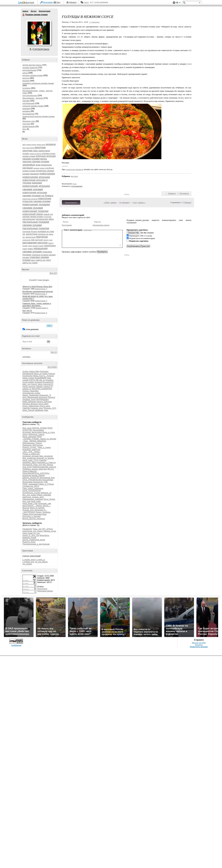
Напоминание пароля (101, 225)
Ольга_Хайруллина (31, 406)
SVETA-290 (34, 380)
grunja (25, 382)
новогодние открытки (30, 199)
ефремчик (39, 410)
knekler (31, 382)
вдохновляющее (30, 70)
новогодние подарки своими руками (36, 206)
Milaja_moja (38, 376)
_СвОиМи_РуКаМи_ (31, 439)
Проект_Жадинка (43, 512)
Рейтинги (73, 2)
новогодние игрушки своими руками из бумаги (38, 194)
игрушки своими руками (33, 76)
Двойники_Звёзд (30, 463)
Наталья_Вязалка (30, 404)
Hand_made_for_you (31, 533)
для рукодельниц (30, 96)
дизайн (26, 154)
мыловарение (28, 114)
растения (39, 240)
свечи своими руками (36, 246)
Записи (25, 11)
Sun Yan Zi (27, 311)
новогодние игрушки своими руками (36, 188)
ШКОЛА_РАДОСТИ (31, 478)
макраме (26, 109)
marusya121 (48, 384)
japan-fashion (28, 506)
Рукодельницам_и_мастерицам (36, 544)
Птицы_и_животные (31, 454)
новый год (48, 214)
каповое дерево (39, 168)
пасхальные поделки (36, 228)
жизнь (44, 159)
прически (42, 237)
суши (25, 249)
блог (24, 129)
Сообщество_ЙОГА (31, 486)
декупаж (40, 147)
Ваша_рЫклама (29, 437)
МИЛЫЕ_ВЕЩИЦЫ (38, 441)
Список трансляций (32, 556)
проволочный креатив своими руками (39, 116)
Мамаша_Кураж (29, 538)
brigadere (49, 380)
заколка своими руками (36, 162)
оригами (26, 101)
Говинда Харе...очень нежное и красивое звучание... (37, 305)
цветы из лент (44, 260)
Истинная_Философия (32, 432)
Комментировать (71, 202)
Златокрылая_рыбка (31, 393)
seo (24, 144)
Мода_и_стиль (49, 432)
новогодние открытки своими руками (37, 200)
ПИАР (39, 437)
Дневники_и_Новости (46, 463)
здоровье (29, 165)
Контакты (199, 645)
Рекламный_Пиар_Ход (32, 465)
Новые (188, 202)
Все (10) (53, 273)
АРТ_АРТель (47, 529)
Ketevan (52, 374)
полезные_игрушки (31, 456)
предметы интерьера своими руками (38, 83)
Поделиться (184, 193)
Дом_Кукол (27, 467)
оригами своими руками (33, 217)
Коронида (43, 397)
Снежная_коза (36, 408)
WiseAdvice (45, 535)
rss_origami (27, 564)
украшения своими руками (35, 250)
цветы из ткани (30, 263)
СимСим (26, 408)
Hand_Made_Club (30, 504)
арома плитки (31, 145)
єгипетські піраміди (75, 169)
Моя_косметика (29, 458)
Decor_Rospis (49, 499)
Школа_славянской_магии (34, 540)
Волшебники (48, 480)
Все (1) (54, 352)
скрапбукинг (50, 246)
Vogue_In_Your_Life (31, 535)
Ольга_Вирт (43, 404)
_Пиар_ (26, 441)
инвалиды (47, 165)
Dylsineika (44, 372)
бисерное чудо (29, 121)
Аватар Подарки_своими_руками (39, 33)
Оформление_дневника (33, 499)
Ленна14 (51, 397)
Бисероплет (38, 482)
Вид (178, 3)
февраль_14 (46, 493)
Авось (86, 2)
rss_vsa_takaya (41, 562)
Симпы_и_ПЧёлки (46, 484)
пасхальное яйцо (45, 219)
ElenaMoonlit (28, 374)
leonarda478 (48, 382)
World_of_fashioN (37, 508)
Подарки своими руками (24, 15)
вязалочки (27, 476)
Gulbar (45, 374)
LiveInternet (27, 3)
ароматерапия (29, 127)
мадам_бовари (38, 476)
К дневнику (125, 202)
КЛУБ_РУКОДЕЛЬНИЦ (32, 480)
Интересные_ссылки (31, 493)
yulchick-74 (48, 387)
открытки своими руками (33, 106)
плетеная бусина (30, 232)
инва (38, 165)
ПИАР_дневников (30, 484)
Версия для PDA (199, 643)
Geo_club (26, 501)
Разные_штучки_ (30, 447)
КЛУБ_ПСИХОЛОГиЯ (32, 491)
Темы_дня (37, 529)
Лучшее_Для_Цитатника (33, 510)
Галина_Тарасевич (31, 391)
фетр (33, 260)
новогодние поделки (35, 211)
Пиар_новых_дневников (33, 488)
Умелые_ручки (50, 531)
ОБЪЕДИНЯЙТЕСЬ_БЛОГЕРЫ (36, 473)
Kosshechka (28, 376)
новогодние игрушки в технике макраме (35, 181)
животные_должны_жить (33, 497)
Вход (58, 2)
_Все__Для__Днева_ (32, 452)
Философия (28, 482)
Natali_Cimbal (28, 378)
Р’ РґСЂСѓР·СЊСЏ (41, 49)
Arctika (25, 372)
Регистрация (48, 2)
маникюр (34, 174)
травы (30, 249)
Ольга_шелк (45, 406)
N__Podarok (49, 376)
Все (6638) (52, 367)
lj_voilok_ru (40, 560)
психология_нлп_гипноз (33, 531)
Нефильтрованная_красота (44, 467)
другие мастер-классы (32, 65)
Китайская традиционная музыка (38, 292)
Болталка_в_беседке (32, 517)
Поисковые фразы (45, 591)
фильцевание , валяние (33, 98)
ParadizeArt (27, 529)
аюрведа (51, 144)
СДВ (46, 482)
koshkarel (38, 382)
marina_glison (37, 384)
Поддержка (174, 3)
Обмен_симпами (44, 495)
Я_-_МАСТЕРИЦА (35, 511)
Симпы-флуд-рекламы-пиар (35, 514)
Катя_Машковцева (30, 397)
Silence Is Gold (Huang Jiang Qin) (37, 287)
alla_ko (42, 380)
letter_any (27, 384)
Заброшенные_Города (32, 443)
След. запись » (139, 202)
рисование (30, 243)
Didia (37, 372)
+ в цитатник (94, 22)
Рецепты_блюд (29, 542)
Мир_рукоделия (46, 456)
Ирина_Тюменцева (31, 395)
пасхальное (29, 219)
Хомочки (43, 460)
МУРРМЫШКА (42, 400)
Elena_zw (38, 374)
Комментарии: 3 (42, 308)
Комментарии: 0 (41, 289)
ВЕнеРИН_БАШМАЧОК (42, 389)
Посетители (42, 589)
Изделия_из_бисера (45, 458)
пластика (26, 124)
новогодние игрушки (36, 177)
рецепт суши (48, 240)
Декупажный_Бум (47, 478)
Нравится (172, 193)
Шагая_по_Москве (48, 439)
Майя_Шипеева (29, 402)
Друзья (33, 11)
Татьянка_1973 (50, 408)
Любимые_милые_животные (35, 469)
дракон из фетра (35, 154)
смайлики (88, 230)
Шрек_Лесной (28, 410)
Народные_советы (36, 435)
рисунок (42, 243)
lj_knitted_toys (28, 562)
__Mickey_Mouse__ (42, 506)
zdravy (25, 435)
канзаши (28, 168)
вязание (26, 81)
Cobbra (32, 372)
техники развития (30, 68)
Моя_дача (27, 428)
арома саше (41, 145)
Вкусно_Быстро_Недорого (34, 519)
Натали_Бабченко (44, 402)
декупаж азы (30, 151)
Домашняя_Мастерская (33, 445)
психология (27, 240)
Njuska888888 (40, 378)
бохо (24, 148)
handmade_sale (45, 504)
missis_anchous (29, 387)
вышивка (26, 111)
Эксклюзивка (38, 430)
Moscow (26, 508)
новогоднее (47, 174)
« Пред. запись (110, 202)
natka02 (39, 387)
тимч (46, 410)
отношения (47, 217)
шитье (25, 73)
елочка (45, 153)
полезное (27, 88)
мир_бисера (48, 465)
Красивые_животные (31, 450)
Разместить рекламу (199, 647)
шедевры (26, 357)
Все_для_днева (29, 495)
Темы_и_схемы (44, 447)
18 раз (75, 184)
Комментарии (45, 11)
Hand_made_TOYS (31, 460)
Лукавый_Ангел (29, 400)
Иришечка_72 (45, 395)
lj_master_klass (29, 560)
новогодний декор (33, 214)
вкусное (26, 78)
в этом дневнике (32, 329)
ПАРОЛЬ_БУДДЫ (39, 428)
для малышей (28, 103)
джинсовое (44, 151)
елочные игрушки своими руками (39, 157)
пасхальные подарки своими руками (36, 224)
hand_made (36, 501)
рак (33, 240)
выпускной (30, 148)
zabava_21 (27, 389)
